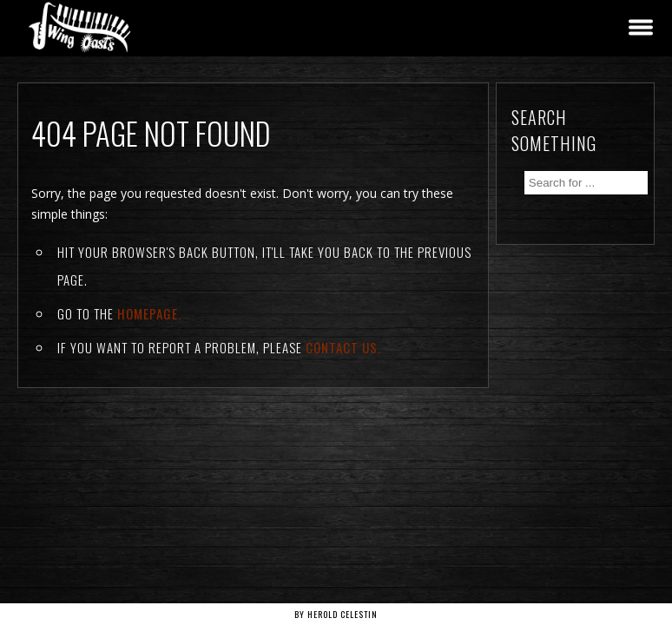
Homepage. (149, 313)
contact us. (343, 347)
